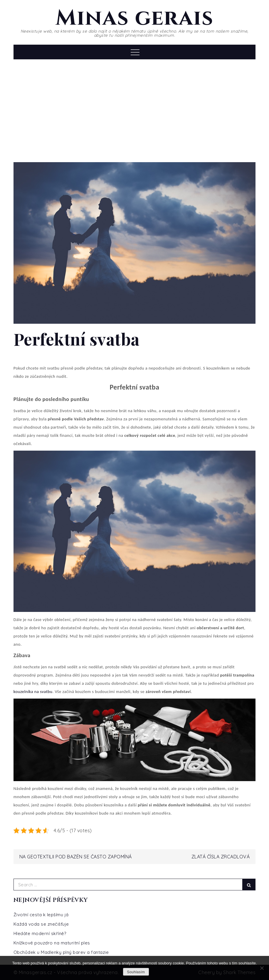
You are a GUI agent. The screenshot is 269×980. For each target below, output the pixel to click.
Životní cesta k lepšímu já (41, 915)
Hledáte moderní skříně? (40, 933)
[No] (262, 968)
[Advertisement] (134, 109)
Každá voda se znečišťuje (41, 924)
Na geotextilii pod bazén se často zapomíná (76, 857)
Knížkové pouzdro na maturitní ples (52, 943)
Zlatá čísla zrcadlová (221, 857)
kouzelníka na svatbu (33, 692)
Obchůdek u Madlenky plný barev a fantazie (61, 952)
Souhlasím (136, 972)
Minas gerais (134, 18)
